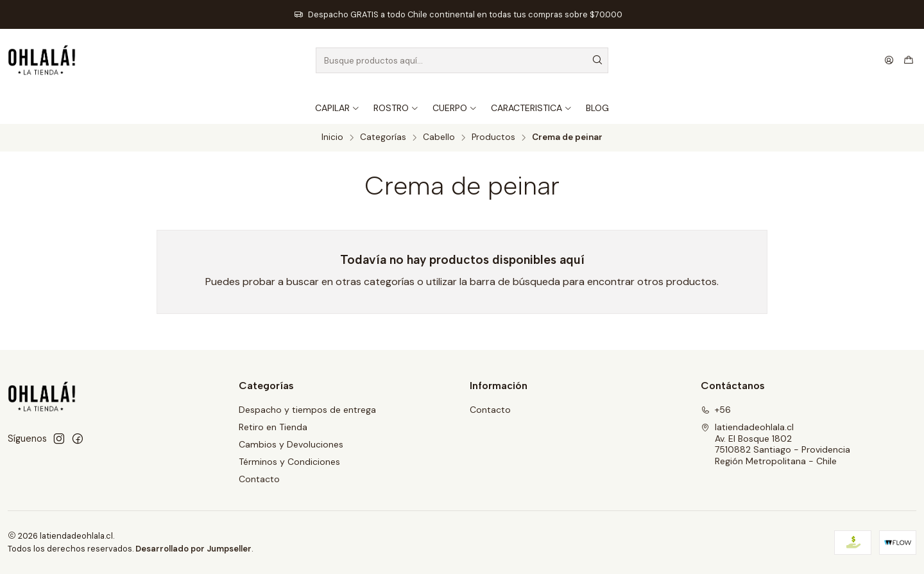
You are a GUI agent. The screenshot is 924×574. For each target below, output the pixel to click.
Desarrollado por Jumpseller (193, 549)
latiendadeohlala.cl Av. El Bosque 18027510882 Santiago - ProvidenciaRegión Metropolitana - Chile (775, 444)
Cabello (439, 137)
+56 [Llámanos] (716, 410)
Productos (493, 137)
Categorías (383, 137)
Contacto (259, 479)
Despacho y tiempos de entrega (307, 410)
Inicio (332, 137)
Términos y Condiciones (289, 462)
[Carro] (909, 60)
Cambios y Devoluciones (291, 444)
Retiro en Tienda (273, 427)
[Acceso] (889, 60)
